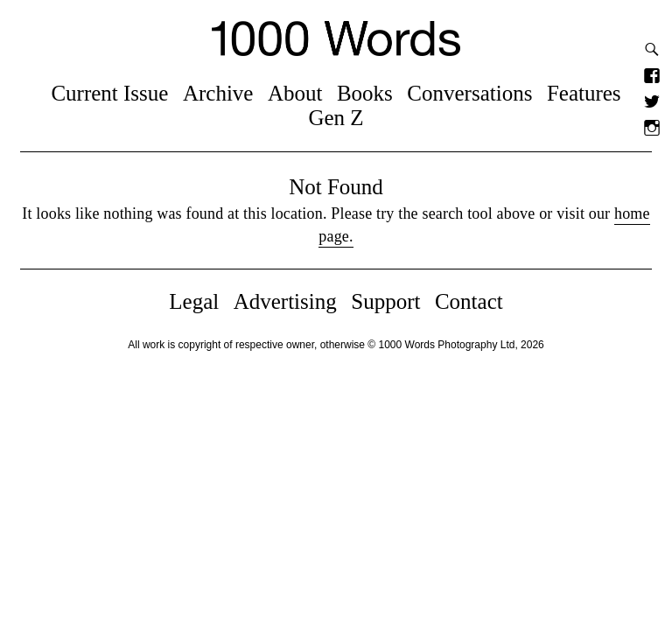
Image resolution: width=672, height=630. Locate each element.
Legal (194, 301)
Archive (218, 93)
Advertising (285, 301)
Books (365, 93)
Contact (469, 301)
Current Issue (109, 93)
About (295, 93)
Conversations (469, 93)
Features (584, 93)
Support (385, 301)
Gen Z (336, 118)
